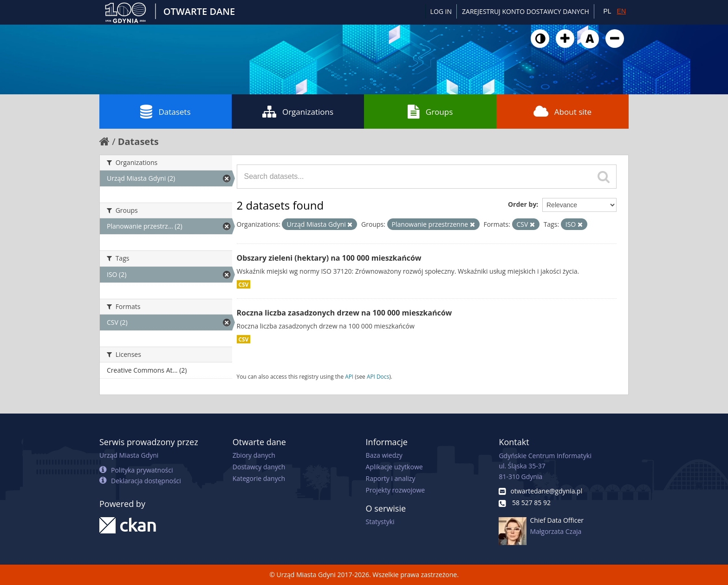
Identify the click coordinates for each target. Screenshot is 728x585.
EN (621, 11)
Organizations (298, 112)
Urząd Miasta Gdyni (129, 455)
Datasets (165, 112)
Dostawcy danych (259, 467)
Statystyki (380, 522)
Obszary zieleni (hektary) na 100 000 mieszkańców (329, 258)
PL (607, 11)
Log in (441, 11)
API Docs (378, 376)
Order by (522, 204)
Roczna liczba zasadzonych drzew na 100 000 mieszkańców (344, 313)
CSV (244, 284)
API (349, 376)
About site (562, 112)
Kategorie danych (259, 478)
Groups (430, 112)
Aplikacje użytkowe (394, 467)
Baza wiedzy (384, 455)
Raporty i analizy (391, 478)
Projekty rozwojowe (396, 490)
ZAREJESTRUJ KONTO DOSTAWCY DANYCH (526, 11)
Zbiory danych (254, 455)
